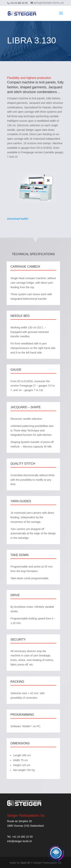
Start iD (25, 863)
